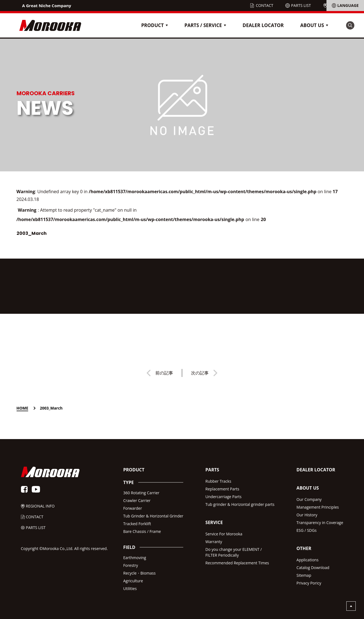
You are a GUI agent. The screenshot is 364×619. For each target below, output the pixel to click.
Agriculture (133, 581)
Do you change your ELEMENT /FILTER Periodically (233, 552)
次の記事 (200, 373)
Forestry (131, 565)
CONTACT (265, 5)
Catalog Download (313, 568)
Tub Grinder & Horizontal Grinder (153, 516)
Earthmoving (135, 558)
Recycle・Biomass (139, 573)
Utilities (130, 589)
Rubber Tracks (218, 481)
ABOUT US (308, 488)
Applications (307, 560)
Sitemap (304, 575)
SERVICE (214, 522)
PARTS (212, 470)
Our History (307, 515)
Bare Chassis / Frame (142, 531)
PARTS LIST (301, 5)
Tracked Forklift (137, 524)
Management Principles (317, 507)
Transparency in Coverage (320, 523)
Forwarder (132, 508)
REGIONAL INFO (343, 5)
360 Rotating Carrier (141, 493)
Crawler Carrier (137, 500)
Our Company (309, 499)
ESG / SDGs (306, 530)
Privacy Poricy (309, 583)
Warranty (214, 542)
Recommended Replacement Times (237, 563)
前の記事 (164, 373)
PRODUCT (134, 470)
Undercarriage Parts (223, 497)
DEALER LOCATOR (263, 25)
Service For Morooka (224, 534)
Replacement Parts (222, 489)
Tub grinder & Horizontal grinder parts (240, 504)
